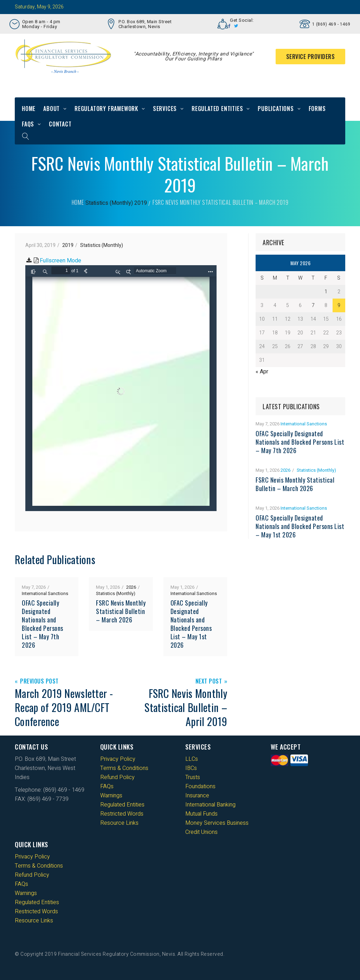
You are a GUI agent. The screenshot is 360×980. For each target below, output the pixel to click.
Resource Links (119, 823)
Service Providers (311, 57)
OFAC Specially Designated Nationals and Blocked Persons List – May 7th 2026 (43, 624)
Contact (60, 124)
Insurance (197, 796)
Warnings (111, 796)
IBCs (191, 768)
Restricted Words (122, 814)
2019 (141, 203)
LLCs (192, 759)
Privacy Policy (118, 759)
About (52, 109)
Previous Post (39, 682)
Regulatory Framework (106, 109)
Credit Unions (201, 832)
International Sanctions (45, 593)
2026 (131, 587)
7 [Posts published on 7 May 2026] (313, 305)
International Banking (210, 805)
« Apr (262, 372)
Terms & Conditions (124, 768)
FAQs (28, 124)
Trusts (193, 777)
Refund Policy (117, 777)
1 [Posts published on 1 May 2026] (326, 292)
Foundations (200, 786)
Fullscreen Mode (60, 261)
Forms (317, 109)
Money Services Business (217, 823)
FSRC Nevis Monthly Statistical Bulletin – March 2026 (121, 611)
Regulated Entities (217, 109)
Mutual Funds (201, 814)
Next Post (209, 682)
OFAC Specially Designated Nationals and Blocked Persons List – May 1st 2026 (191, 624)
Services (165, 109)
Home (29, 109)
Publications (276, 109)
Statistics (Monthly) (109, 203)
